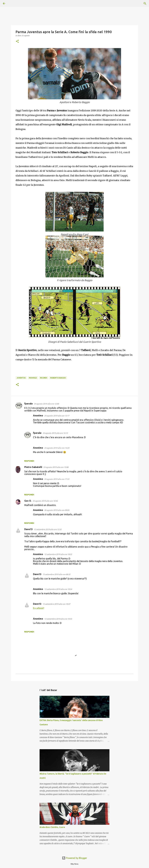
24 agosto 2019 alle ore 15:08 (56, 467)
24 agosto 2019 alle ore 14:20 (57, 448)
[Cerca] (12, 3)
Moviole (33, 378)
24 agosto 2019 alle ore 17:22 (57, 479)
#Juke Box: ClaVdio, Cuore (52, 827)
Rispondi (29, 461)
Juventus (21, 378)
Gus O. (28, 501)
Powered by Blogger (74, 858)
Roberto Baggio (58, 378)
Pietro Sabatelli (33, 467)
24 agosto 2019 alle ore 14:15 (55, 433)
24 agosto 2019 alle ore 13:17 (57, 416)
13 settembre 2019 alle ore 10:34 (58, 589)
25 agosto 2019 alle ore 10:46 (45, 501)
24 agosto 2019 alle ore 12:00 (46, 404)
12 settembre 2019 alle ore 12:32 (48, 529)
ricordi (44, 378)
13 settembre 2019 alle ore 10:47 (56, 604)
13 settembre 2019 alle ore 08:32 (56, 574)
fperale (29, 404)
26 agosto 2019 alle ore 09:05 (57, 510)
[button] (17, 41)
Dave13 (28, 529)
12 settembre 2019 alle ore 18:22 (58, 554)
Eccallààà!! (39, 608)
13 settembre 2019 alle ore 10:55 (58, 619)
